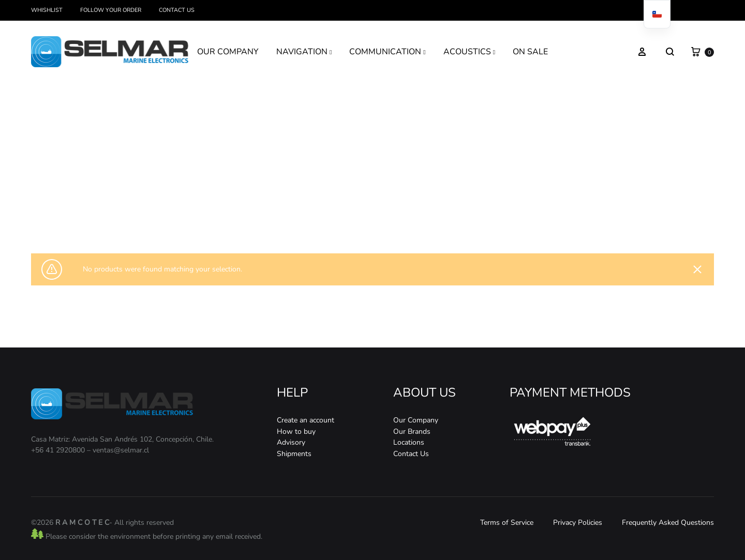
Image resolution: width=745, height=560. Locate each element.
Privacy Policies (578, 523)
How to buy (296, 432)
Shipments (294, 454)
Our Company (416, 420)
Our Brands (412, 432)
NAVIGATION (304, 52)
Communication (384, 215)
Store (349, 215)
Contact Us (177, 10)
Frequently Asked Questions (668, 523)
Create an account (306, 420)
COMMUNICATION (387, 52)
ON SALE (530, 52)
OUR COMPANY (228, 52)
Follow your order (111, 10)
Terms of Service (507, 523)
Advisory (291, 442)
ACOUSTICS (469, 52)
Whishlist (47, 10)
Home (327, 215)
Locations (409, 442)
